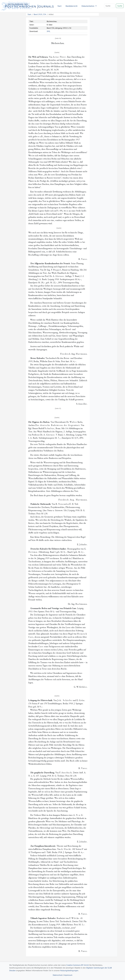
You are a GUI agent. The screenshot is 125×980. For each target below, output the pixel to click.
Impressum (68, 975)
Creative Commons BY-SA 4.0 (77, 965)
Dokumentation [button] (88, 6)
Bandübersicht (72, 6)
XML (49, 31)
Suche (120, 6)
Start (59, 6)
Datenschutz (58, 975)
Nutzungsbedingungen (69, 970)
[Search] (110, 6)
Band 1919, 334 (40, 14)
